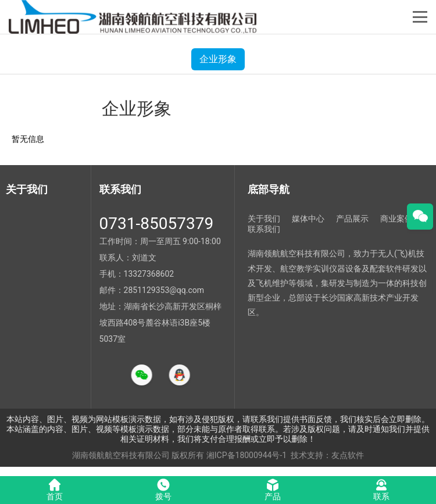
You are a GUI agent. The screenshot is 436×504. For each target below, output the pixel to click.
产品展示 (352, 219)
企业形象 (218, 59)
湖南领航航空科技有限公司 (121, 455)
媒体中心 (308, 219)
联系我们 (264, 229)
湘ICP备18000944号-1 (246, 455)
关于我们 (264, 219)
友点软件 (348, 455)
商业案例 (396, 219)
